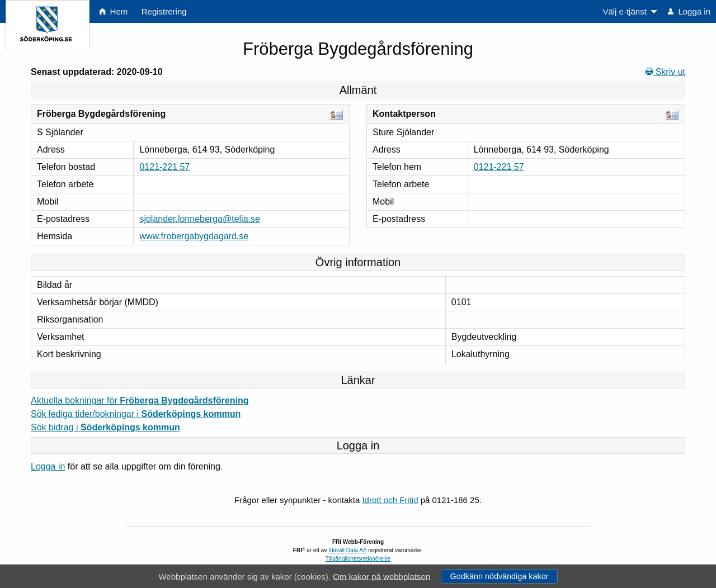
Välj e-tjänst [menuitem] (624, 11)
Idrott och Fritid (390, 500)
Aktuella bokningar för (140, 400)
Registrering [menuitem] (164, 11)
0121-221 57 (164, 167)
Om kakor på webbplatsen (381, 576)
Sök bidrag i (105, 427)
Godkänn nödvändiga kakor (499, 576)
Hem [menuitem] (114, 11)
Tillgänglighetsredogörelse (358, 559)
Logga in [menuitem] (689, 11)
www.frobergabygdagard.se (194, 236)
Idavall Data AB (347, 550)
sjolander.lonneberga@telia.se (200, 219)
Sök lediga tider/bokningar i (136, 414)
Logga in (48, 466)
